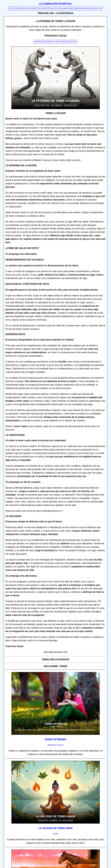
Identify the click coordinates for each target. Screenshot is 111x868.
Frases (32, 9)
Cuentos (22, 9)
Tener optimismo (55, 739)
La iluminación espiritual (55, 4)
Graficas (51, 42)
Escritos (54, 9)
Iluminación (67, 9)
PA (10, 9)
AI (15, 9)
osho (55, 834)
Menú (88, 9)
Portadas (39, 42)
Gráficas (97, 9)
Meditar (79, 9)
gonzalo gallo (56, 745)
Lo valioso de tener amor (55, 828)
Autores (43, 9)
